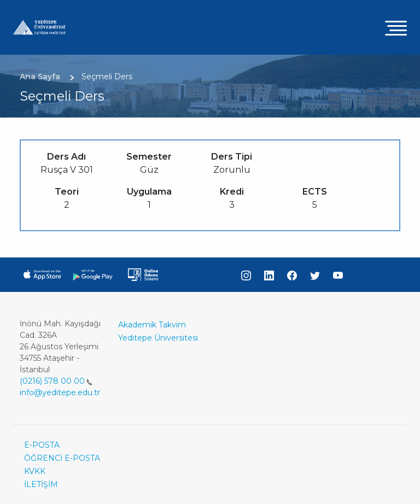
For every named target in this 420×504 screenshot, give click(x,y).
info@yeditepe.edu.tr (60, 392)
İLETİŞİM (41, 484)
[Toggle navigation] (396, 28)
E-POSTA (42, 445)
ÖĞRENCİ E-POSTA (62, 458)
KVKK (35, 471)
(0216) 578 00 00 (56, 381)
